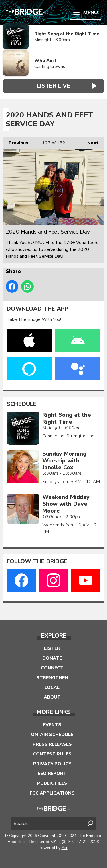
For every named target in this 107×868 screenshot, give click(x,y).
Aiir (65, 848)
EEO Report (52, 774)
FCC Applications (52, 793)
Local (52, 687)
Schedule (22, 404)
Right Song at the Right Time (67, 34)
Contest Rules (52, 754)
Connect (52, 668)
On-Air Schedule (52, 735)
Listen (52, 648)
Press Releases (52, 744)
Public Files (52, 783)
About (52, 697)
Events (52, 725)
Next (90, 142)
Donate (52, 658)
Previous (16, 142)
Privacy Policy (52, 764)
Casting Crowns (50, 67)
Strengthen (52, 678)
